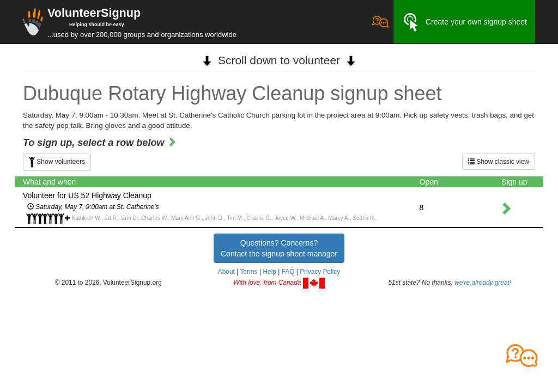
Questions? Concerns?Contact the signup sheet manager (279, 248)
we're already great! (483, 283)
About (226, 272)
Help (269, 272)
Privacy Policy (320, 272)
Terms (248, 272)
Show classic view (499, 162)
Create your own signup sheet (464, 22)
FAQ (288, 272)
